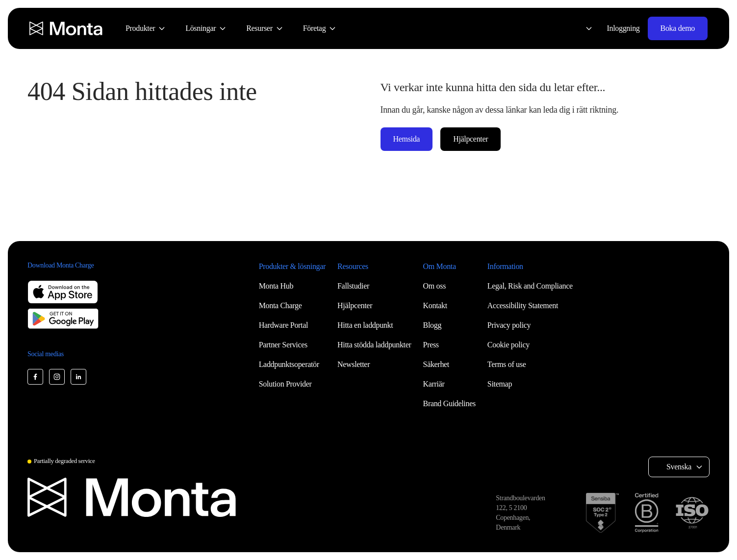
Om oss (435, 286)
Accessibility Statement (523, 305)
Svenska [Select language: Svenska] (679, 467)
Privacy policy (509, 325)
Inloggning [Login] (623, 28)
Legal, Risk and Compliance (530, 286)
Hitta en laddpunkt (365, 325)
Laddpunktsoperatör (289, 364)
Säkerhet (436, 364)
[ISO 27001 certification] (692, 513)
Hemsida (407, 139)
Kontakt (435, 305)
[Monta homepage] (67, 28)
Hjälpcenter (470, 139)
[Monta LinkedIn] (78, 377)
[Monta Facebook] (35, 377)
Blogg (432, 325)
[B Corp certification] (647, 513)
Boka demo (678, 28)
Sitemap (500, 384)
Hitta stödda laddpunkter (374, 345)
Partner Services (283, 345)
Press (431, 345)
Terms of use (507, 364)
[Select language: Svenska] (583, 28)
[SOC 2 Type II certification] (602, 513)
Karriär (434, 384)
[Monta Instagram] (57, 377)
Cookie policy (508, 345)
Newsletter (354, 364)
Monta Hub (276, 286)
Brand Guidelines (449, 403)
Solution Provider (285, 384)
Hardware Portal (284, 325)
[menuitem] (146, 28)
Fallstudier (353, 286)
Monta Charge (280, 305)
